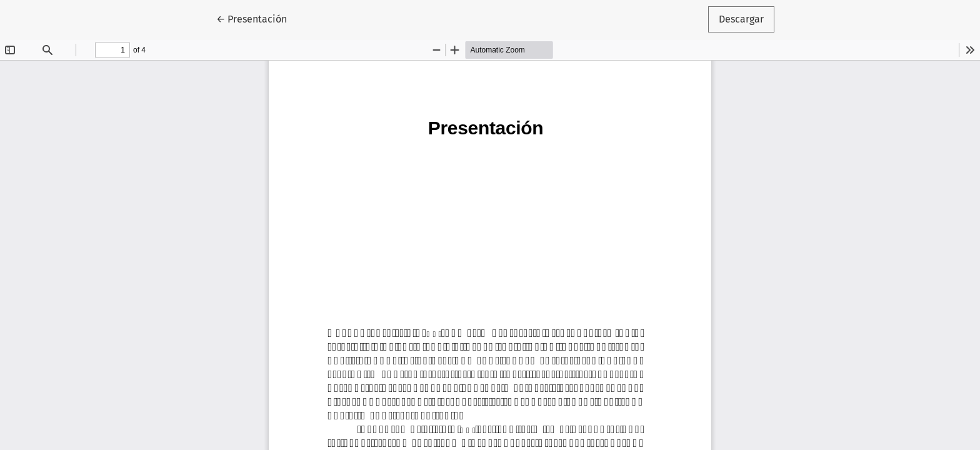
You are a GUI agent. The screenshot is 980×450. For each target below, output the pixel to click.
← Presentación (257, 18)
